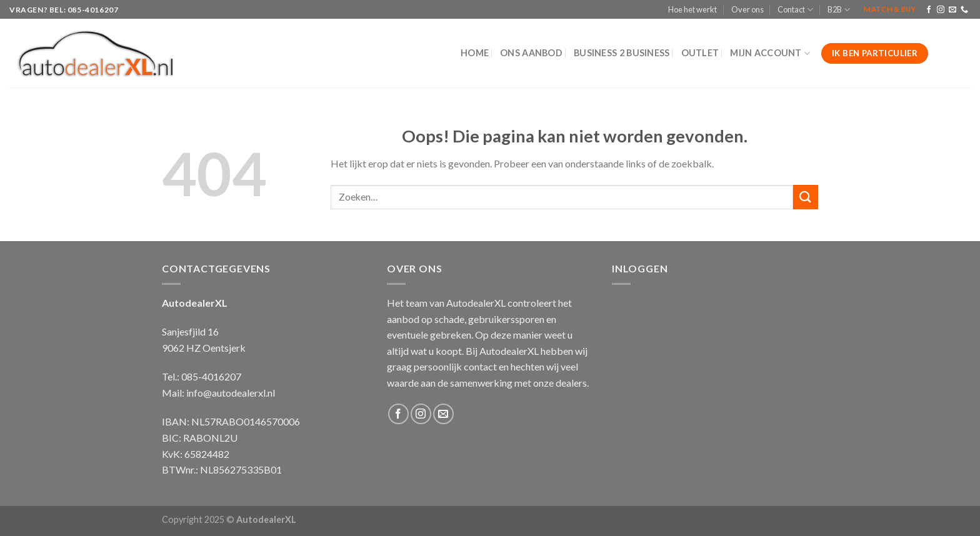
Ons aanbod (531, 53)
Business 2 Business (622, 53)
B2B (839, 10)
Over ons (747, 9)
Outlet (700, 53)
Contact (795, 10)
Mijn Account (770, 53)
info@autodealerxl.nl (231, 393)
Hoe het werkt (692, 9)
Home (475, 53)
